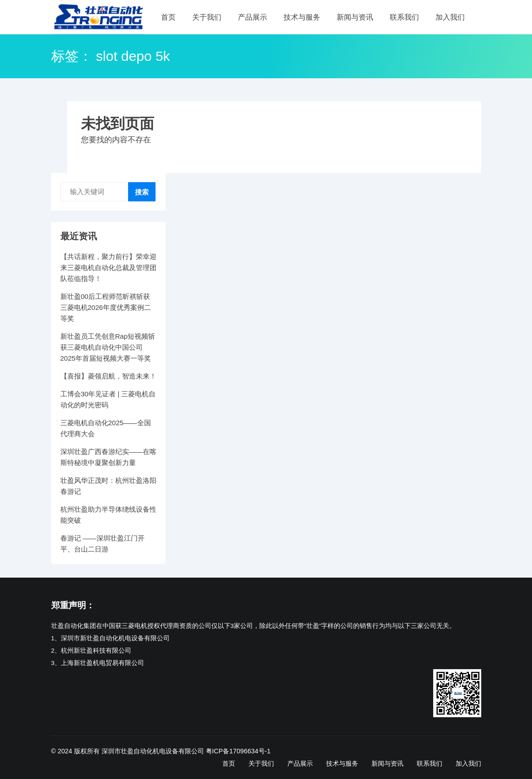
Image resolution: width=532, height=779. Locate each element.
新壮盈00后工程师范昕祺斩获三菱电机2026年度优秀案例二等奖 (106, 307)
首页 (168, 17)
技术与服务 (302, 17)
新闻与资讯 (355, 17)
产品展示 (253, 17)
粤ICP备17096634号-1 (238, 751)
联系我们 (404, 17)
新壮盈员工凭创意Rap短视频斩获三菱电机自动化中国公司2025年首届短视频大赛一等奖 (108, 347)
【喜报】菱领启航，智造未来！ (108, 376)
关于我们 (207, 17)
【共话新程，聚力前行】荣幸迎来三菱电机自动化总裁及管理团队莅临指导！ (108, 268)
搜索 (142, 192)
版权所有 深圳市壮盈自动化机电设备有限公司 (139, 751)
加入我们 (450, 17)
